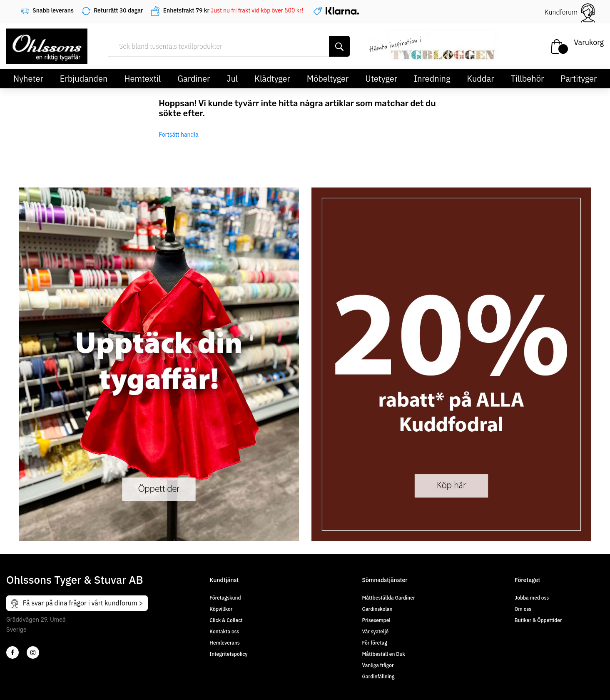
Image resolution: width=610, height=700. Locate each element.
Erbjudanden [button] (84, 79)
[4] (33, 652)
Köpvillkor (221, 609)
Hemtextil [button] (142, 79)
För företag (375, 643)
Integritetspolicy (228, 654)
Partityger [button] (579, 79)
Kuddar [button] (480, 79)
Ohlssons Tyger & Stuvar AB (75, 580)
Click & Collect (226, 620)
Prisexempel (376, 620)
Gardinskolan (377, 609)
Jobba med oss (532, 598)
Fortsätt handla (179, 135)
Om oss (523, 609)
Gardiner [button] (194, 79)
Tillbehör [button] (528, 79)
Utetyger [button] (381, 79)
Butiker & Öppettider (538, 620)
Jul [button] (232, 79)
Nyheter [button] (28, 79)
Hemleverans (224, 643)
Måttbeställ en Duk (384, 654)
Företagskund (225, 598)
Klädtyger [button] (272, 79)
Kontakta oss (224, 631)
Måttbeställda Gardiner (389, 598)
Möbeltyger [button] (328, 79)
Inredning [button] (432, 79)
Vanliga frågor (378, 665)
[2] (12, 652)
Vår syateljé (376, 631)
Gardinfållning (378, 676)
